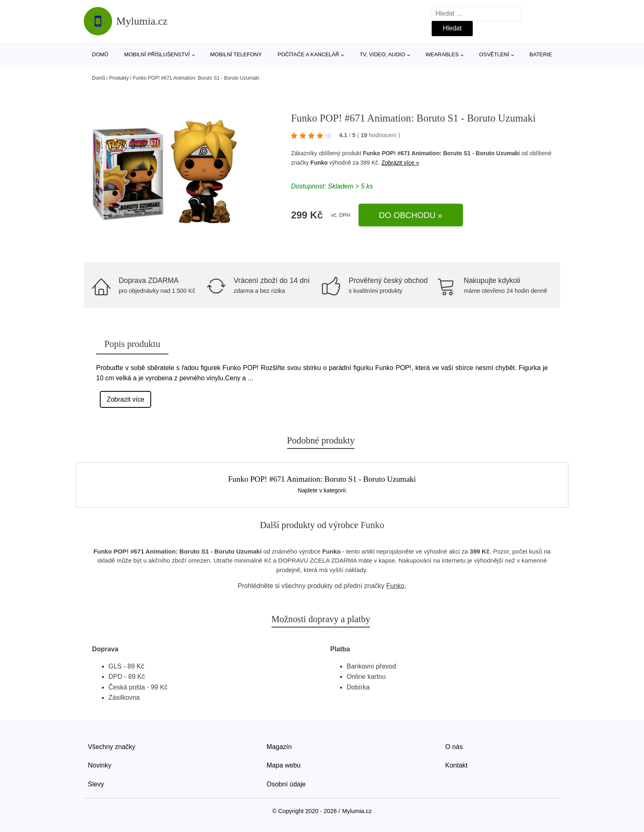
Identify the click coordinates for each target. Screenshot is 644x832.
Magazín (279, 747)
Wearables (442, 54)
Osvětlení (494, 54)
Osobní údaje (286, 784)
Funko (319, 163)
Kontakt (456, 765)
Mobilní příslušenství (157, 54)
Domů (100, 54)
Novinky (100, 765)
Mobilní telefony (236, 54)
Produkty (119, 78)
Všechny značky (112, 747)
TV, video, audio (383, 54)
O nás (454, 747)
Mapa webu (284, 765)
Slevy (96, 784)
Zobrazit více (126, 399)
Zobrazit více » (400, 163)
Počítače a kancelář (308, 54)
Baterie (541, 54)
